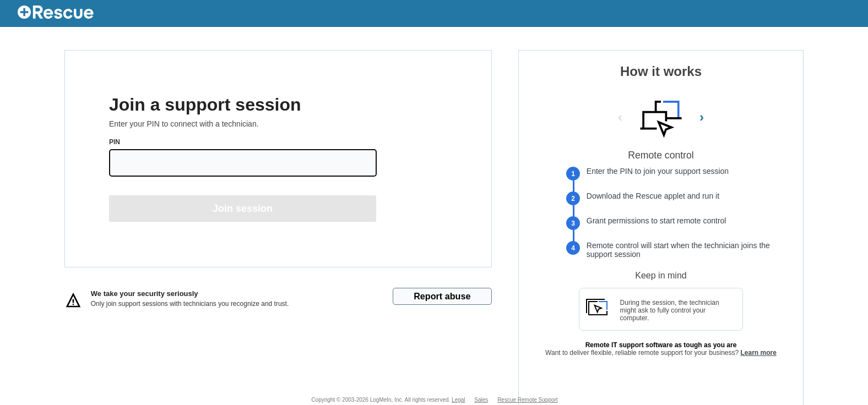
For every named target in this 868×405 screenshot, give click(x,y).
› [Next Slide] (702, 117)
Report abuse (442, 296)
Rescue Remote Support (528, 400)
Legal (458, 400)
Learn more (759, 353)
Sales (481, 400)
